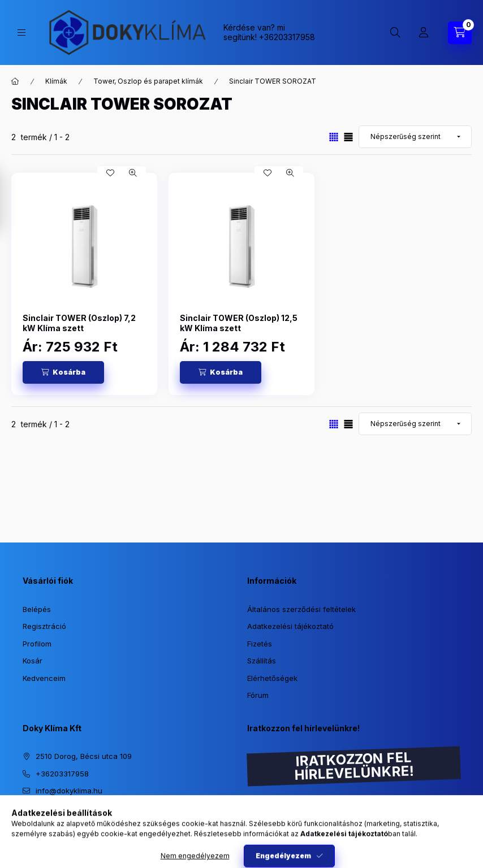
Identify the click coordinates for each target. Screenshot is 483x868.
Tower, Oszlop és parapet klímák (148, 81)
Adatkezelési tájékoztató (290, 626)
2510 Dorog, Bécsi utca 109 (84, 756)
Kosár (33, 661)
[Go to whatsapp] (456, 835)
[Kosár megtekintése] (460, 33)
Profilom (37, 644)
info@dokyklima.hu (69, 791)
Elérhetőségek (272, 678)
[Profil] (424, 33)
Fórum (258, 695)
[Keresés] (395, 33)
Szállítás (262, 661)
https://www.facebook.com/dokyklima (49, 819)
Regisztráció (44, 626)
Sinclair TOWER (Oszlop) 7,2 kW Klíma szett (79, 323)
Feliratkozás (284, 838)
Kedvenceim (44, 678)
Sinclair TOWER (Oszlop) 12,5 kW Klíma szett (239, 323)
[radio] (348, 137)
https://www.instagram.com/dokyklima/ (26, 819)
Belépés (37, 609)
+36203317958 (287, 37)
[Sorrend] (415, 137)
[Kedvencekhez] (110, 173)
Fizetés (260, 644)
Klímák (56, 81)
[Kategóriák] (21, 32)
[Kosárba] (63, 372)
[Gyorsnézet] (133, 173)
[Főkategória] (15, 81)
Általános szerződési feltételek (301, 609)
